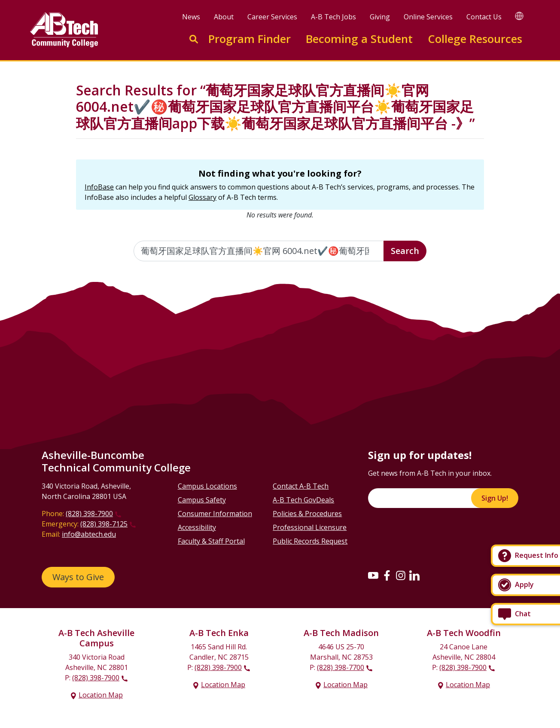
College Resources (475, 39)
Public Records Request (310, 541)
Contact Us (484, 17)
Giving (380, 17)
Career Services (272, 17)
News (191, 17)
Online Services (428, 17)
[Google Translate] (519, 16)
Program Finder (250, 39)
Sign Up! (495, 498)
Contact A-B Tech (301, 486)
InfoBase (99, 187)
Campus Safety (202, 500)
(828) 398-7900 (89, 514)
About (224, 17)
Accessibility (197, 527)
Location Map (101, 695)
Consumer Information (215, 514)
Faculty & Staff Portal (211, 541)
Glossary (202, 197)
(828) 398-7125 (104, 524)
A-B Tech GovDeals (303, 500)
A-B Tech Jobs (333, 17)
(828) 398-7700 (341, 667)
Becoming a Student (359, 39)
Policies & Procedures (307, 514)
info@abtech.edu (89, 534)
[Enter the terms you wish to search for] (259, 251)
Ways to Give (78, 577)
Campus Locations (207, 486)
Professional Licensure (310, 527)
